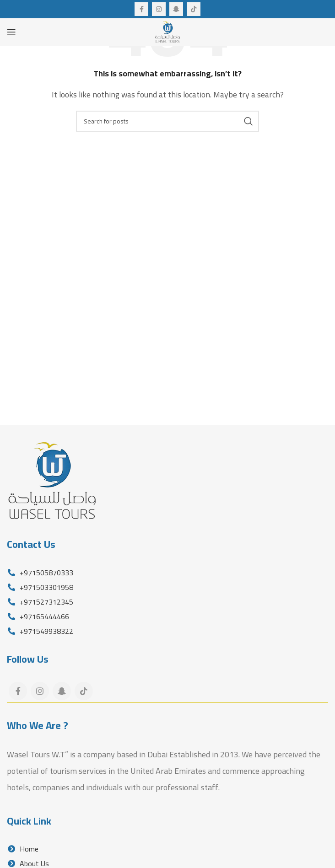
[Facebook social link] (141, 9)
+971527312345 (46, 602)
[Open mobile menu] (11, 32)
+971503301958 (46, 587)
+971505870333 (46, 573)
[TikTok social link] (194, 9)
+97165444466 (43, 616)
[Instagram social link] (159, 9)
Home (23, 849)
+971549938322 (46, 631)
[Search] (167, 121)
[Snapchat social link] (176, 9)
